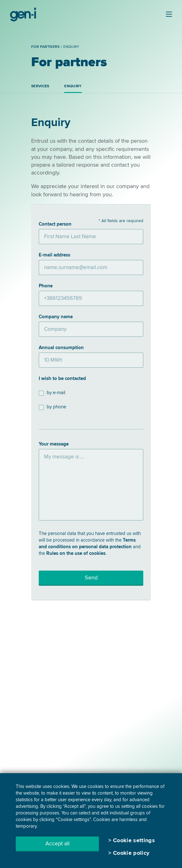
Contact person (55, 224)
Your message (54, 444)
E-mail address (54, 255)
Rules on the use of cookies (76, 553)
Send (91, 578)
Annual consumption (61, 348)
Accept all (57, 843)
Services (40, 86)
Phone (46, 286)
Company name (56, 317)
